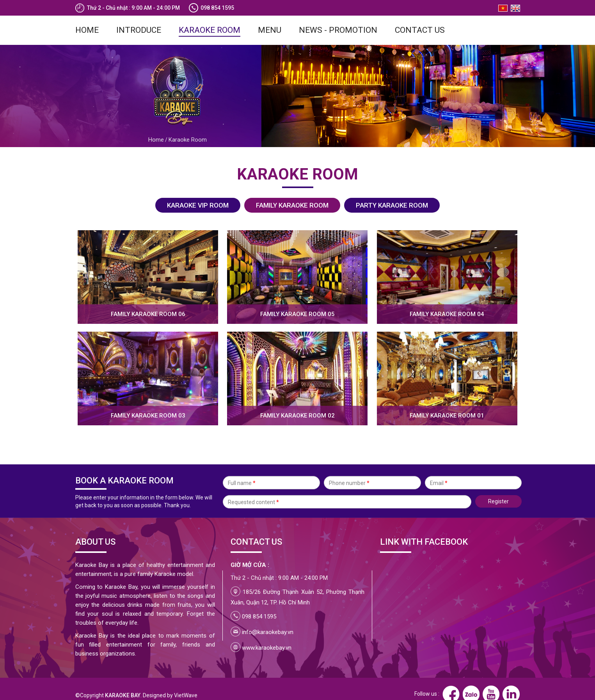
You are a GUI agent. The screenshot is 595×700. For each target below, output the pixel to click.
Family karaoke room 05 (297, 304)
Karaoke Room (210, 20)
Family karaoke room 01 (447, 405)
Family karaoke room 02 (297, 405)
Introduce (139, 20)
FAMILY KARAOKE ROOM (292, 195)
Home (87, 20)
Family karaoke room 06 (148, 304)
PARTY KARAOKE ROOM (392, 195)
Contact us (420, 20)
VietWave (186, 685)
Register (498, 495)
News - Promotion (338, 20)
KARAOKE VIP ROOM (198, 195)
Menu (270, 20)
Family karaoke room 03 (148, 405)
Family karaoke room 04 (447, 304)
